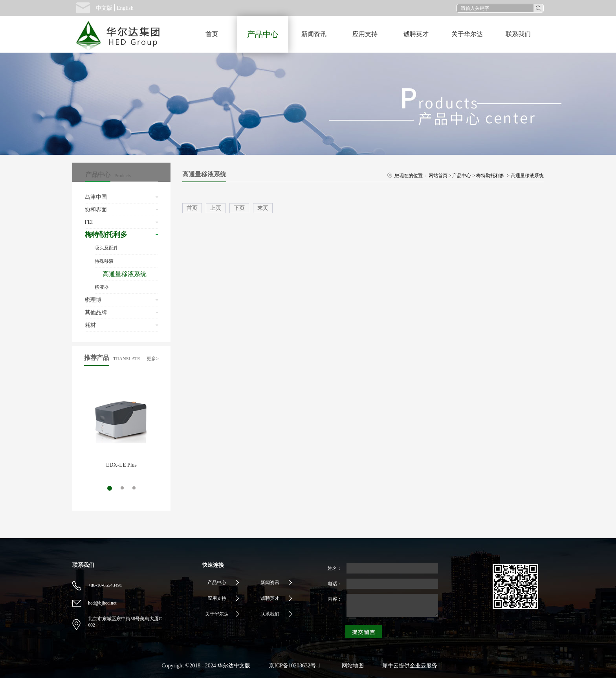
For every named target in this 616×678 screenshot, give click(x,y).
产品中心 (462, 176)
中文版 (104, 8)
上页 (216, 208)
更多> (153, 359)
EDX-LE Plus (121, 465)
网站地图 (351, 666)
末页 (263, 208)
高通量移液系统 (527, 176)
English (125, 8)
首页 (212, 34)
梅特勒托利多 (491, 176)
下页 (239, 208)
